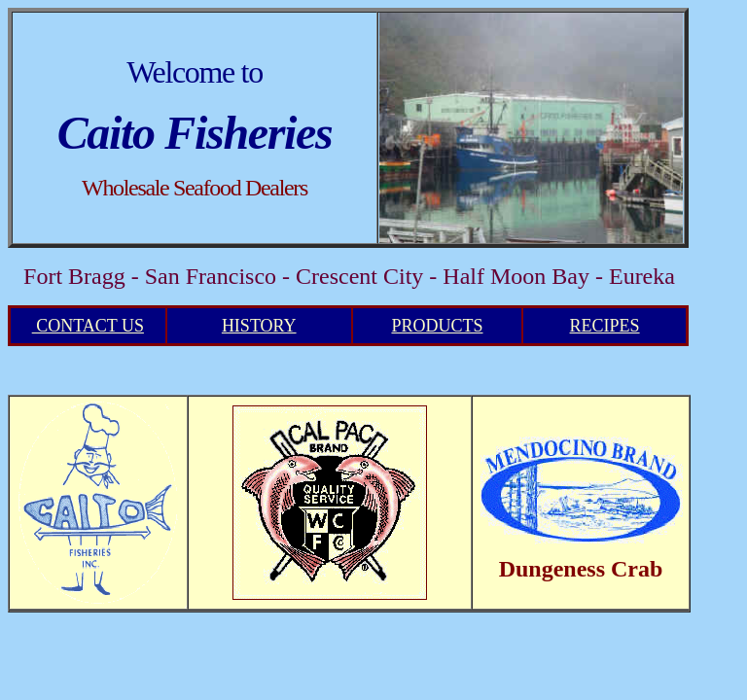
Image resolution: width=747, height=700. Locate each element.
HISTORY (259, 326)
